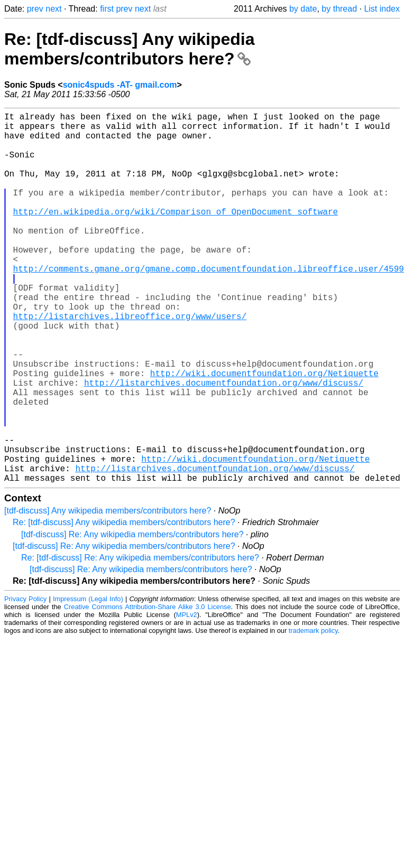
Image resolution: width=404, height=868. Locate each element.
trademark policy (313, 713)
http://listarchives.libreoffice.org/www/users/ (130, 362)
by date (303, 9)
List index (382, 9)
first (107, 9)
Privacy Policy (25, 681)
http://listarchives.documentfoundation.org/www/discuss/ (224, 444)
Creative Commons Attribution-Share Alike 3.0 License (148, 689)
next (53, 9)
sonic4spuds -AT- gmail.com (120, 85)
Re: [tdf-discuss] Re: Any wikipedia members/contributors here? (140, 640)
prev (35, 9)
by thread (339, 9)
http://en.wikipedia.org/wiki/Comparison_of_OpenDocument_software (176, 235)
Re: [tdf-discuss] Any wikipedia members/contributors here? (130, 49)
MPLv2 (187, 697)
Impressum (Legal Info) (88, 681)
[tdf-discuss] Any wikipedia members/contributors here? (108, 593)
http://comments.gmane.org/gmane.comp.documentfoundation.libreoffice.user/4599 (209, 304)
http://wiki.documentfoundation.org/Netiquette (264, 432)
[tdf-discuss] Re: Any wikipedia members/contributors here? (132, 617)
